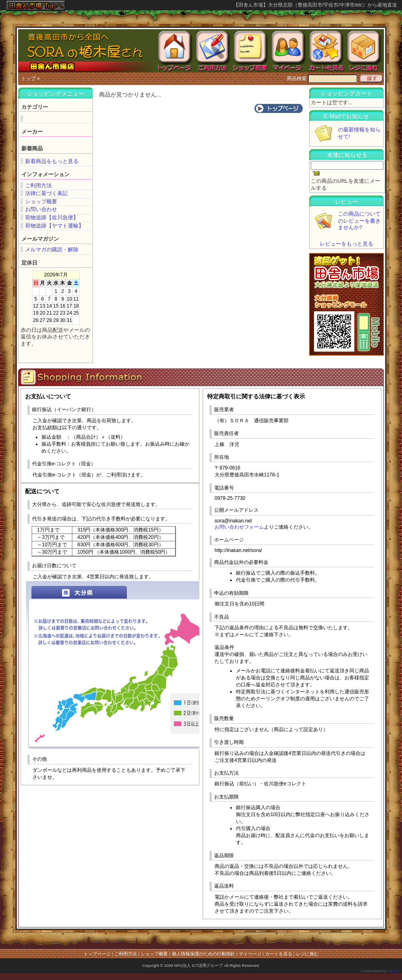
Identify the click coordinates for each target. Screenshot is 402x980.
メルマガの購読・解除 (52, 250)
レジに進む (307, 954)
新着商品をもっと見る (52, 161)
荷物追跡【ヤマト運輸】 (54, 226)
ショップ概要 (41, 201)
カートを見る (279, 954)
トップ (28, 78)
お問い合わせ (41, 209)
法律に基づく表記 (46, 193)
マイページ (250, 954)
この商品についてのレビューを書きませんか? (359, 221)
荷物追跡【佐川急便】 (52, 217)
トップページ (97, 954)
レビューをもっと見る (347, 244)
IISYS (393, 971)
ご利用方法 (38, 185)
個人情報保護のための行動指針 (203, 954)
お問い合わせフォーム (239, 527)
